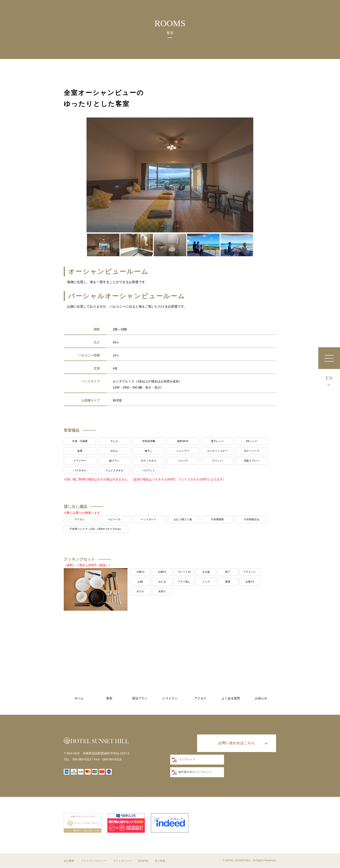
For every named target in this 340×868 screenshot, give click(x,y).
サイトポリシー (122, 861)
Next (177, 225)
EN (329, 378)
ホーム (79, 698)
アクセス (200, 698)
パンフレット (186, 760)
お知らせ (261, 698)
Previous (163, 225)
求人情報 (160, 861)
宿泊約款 (143, 861)
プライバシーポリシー (94, 861)
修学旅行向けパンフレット (195, 772)
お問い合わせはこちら (236, 743)
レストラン (170, 698)
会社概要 (69, 861)
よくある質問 (231, 698)
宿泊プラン (140, 698)
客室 (109, 698)
